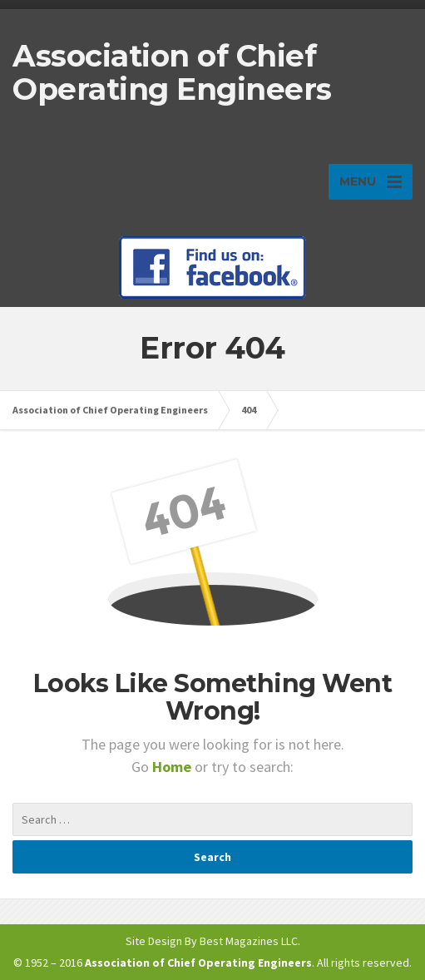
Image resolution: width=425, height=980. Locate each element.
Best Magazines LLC (249, 941)
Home (173, 767)
